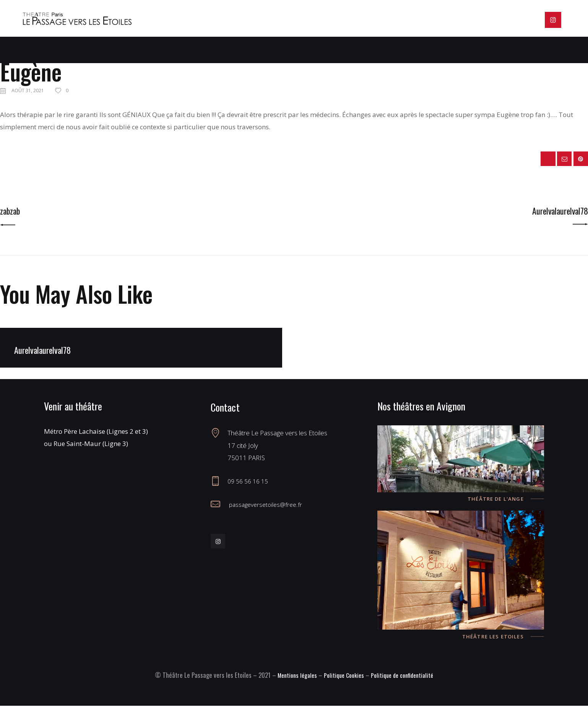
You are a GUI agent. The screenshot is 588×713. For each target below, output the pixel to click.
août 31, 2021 (28, 90)
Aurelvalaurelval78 (47, 357)
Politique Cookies (343, 682)
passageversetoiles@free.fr (267, 512)
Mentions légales (293, 682)
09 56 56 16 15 (250, 488)
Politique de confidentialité (405, 682)
